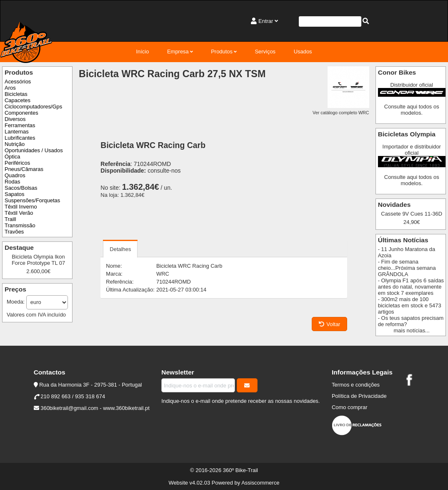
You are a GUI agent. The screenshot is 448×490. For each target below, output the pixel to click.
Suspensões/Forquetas (32, 200)
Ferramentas (20, 125)
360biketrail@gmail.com (69, 408)
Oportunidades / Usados (34, 150)
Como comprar (350, 407)
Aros (10, 88)
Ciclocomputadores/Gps (33, 107)
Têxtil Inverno (21, 207)
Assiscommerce (260, 483)
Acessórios (18, 82)
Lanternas (17, 132)
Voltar (329, 324)
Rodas (12, 182)
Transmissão (20, 225)
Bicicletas (16, 94)
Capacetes (18, 100)
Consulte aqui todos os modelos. (412, 110)
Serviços (265, 52)
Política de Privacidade (359, 396)
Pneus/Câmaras (24, 169)
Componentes (21, 113)
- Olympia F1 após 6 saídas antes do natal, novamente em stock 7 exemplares (411, 287)
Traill (10, 219)
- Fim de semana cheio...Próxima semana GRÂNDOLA (407, 268)
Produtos (222, 52)
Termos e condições (356, 385)
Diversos (15, 119)
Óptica (12, 157)
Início (142, 52)
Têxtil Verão (19, 213)
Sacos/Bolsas (21, 188)
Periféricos (17, 163)
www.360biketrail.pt (126, 408)
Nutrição (15, 144)
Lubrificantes (20, 138)
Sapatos (15, 194)
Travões (14, 232)
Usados (303, 52)
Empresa (178, 52)
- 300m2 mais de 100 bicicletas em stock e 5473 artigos (410, 305)
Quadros (15, 175)
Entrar (266, 21)
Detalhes (120, 249)
